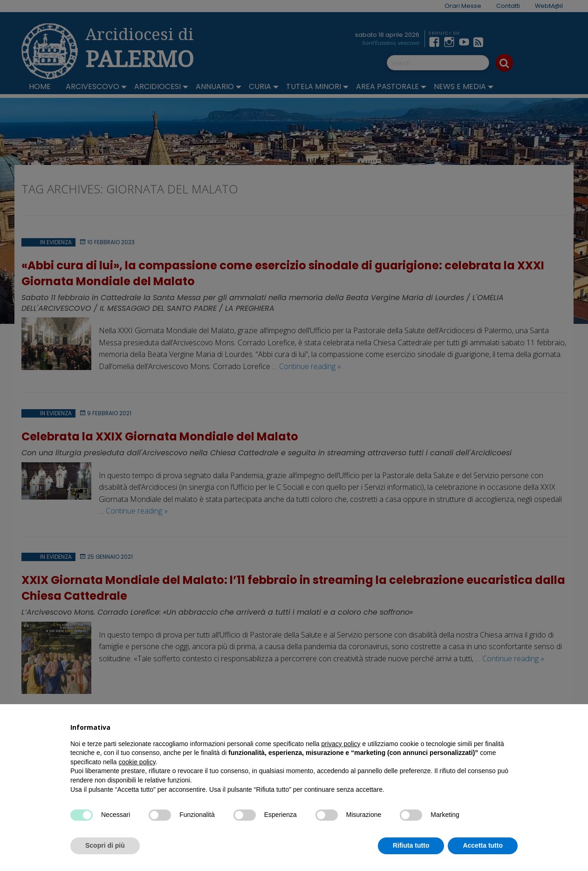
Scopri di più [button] (105, 845)
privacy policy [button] (341, 744)
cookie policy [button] (137, 762)
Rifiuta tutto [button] (411, 845)
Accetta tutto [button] (483, 845)
